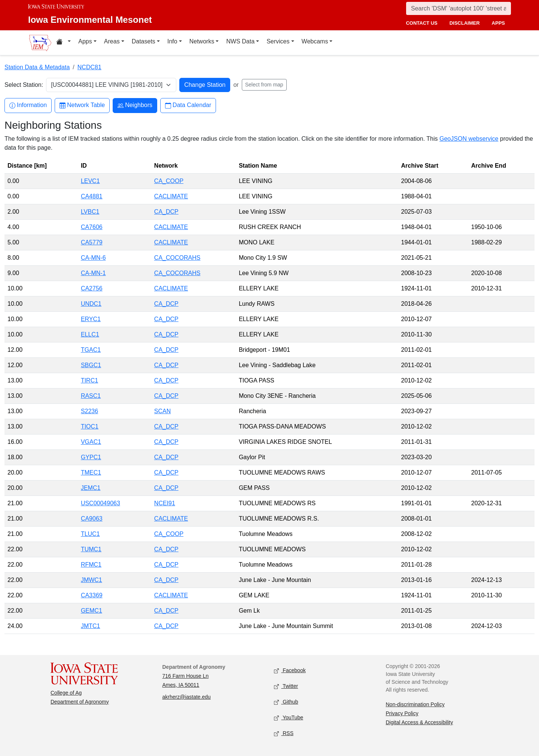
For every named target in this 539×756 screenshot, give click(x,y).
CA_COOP (169, 181)
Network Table (82, 105)
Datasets (144, 41)
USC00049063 (101, 503)
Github (286, 702)
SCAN (162, 411)
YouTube (289, 718)
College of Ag (66, 693)
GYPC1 (91, 457)
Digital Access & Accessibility (420, 722)
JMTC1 (91, 626)
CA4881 (92, 196)
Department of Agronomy (80, 702)
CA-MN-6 (93, 258)
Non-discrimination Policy (415, 704)
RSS (284, 734)
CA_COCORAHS (177, 258)
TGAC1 (91, 350)
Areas (112, 41)
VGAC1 (91, 442)
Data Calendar (188, 105)
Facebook (290, 671)
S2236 (89, 411)
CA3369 (92, 595)
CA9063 (92, 519)
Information (28, 105)
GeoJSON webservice (469, 139)
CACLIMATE (171, 196)
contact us (421, 23)
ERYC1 (91, 319)
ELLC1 (90, 334)
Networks (202, 41)
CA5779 (92, 242)
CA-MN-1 (93, 273)
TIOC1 (90, 426)
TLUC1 (90, 534)
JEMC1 (91, 488)
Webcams (315, 41)
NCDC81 (89, 67)
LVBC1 (90, 212)
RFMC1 (91, 565)
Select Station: (24, 85)
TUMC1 (91, 549)
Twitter (286, 687)
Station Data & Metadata (37, 67)
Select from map (264, 85)
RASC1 (91, 396)
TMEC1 (91, 472)
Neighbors (135, 105)
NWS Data (240, 41)
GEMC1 (92, 611)
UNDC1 (91, 304)
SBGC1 (91, 365)
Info (172, 41)
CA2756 (92, 288)
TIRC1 (89, 380)
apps (498, 23)
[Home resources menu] (63, 43)
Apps (85, 41)
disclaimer (465, 23)
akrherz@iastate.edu (187, 697)
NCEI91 (165, 503)
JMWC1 (92, 580)
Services (278, 41)
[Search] (459, 8)
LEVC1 (90, 181)
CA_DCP (166, 212)
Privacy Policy (402, 713)
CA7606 (92, 227)
